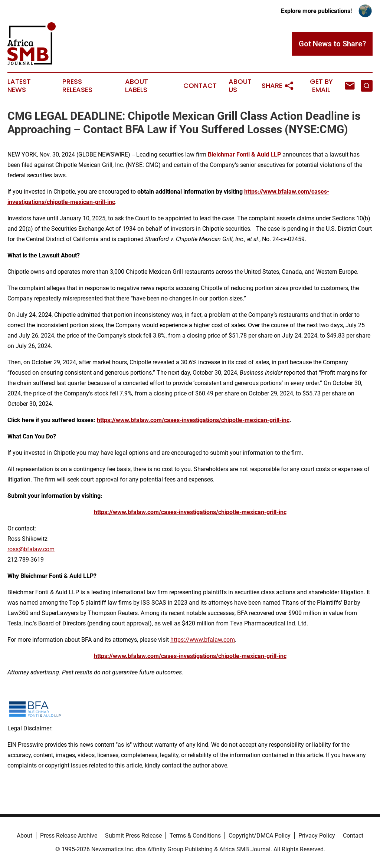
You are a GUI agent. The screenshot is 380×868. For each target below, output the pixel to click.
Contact (200, 86)
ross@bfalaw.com (31, 549)
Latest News (19, 86)
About (24, 836)
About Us (240, 86)
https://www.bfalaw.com (203, 640)
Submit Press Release (133, 836)
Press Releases (77, 86)
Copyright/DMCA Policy (260, 836)
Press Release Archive (69, 836)
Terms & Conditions (195, 836)
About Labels (137, 86)
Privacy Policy (317, 836)
